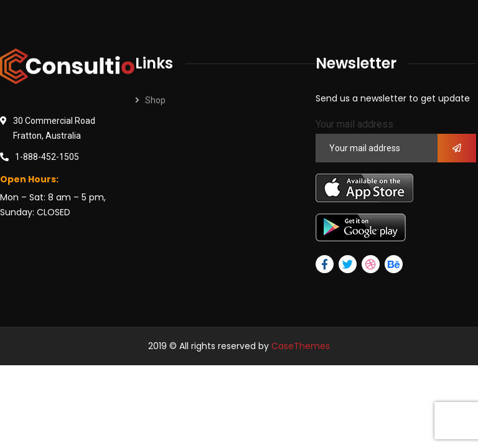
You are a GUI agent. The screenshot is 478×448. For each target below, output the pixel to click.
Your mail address (354, 124)
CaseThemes (301, 346)
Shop (155, 100)
